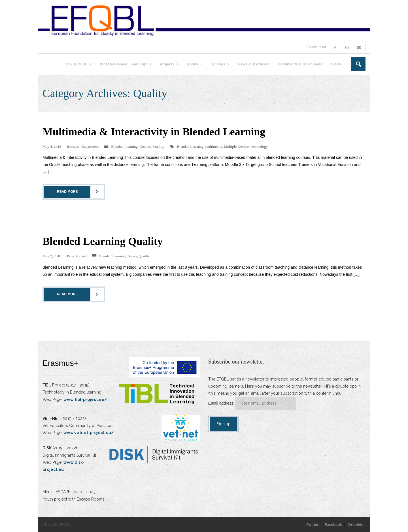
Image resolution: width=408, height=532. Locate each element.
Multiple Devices (237, 147)
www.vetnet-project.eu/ (89, 433)
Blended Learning (124, 147)
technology (260, 147)
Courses (145, 147)
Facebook (333, 524)
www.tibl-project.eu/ (85, 399)
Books (132, 256)
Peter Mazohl (77, 256)
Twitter (313, 524)
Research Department (83, 147)
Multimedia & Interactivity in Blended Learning (154, 132)
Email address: (222, 403)
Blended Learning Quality (103, 241)
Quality (159, 147)
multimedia (214, 147)
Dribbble (356, 524)
